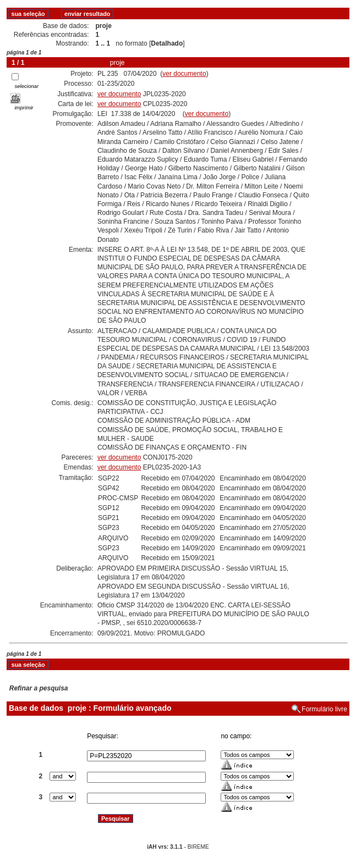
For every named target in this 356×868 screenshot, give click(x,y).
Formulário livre (324, 709)
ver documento (184, 74)
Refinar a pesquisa (39, 688)
